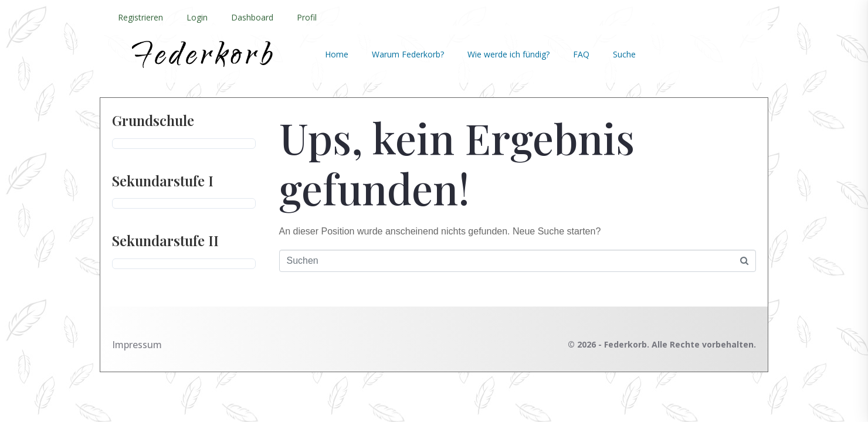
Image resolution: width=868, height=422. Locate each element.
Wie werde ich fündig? (508, 54)
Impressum (137, 345)
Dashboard (252, 17)
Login (197, 17)
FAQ (581, 54)
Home (337, 54)
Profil (307, 17)
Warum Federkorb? (408, 54)
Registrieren (140, 17)
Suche (624, 54)
